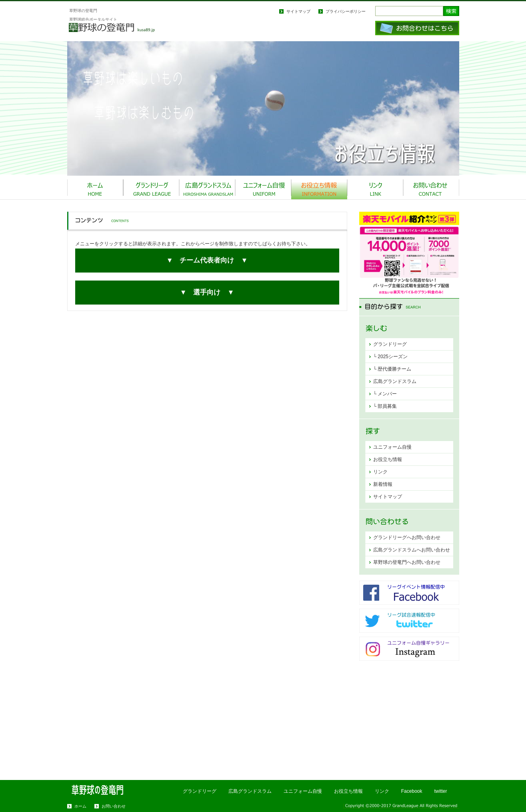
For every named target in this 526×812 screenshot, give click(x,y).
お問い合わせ (114, 806)
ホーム (80, 806)
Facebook (412, 791)
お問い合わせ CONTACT (431, 187)
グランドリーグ (390, 344)
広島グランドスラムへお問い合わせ (412, 550)
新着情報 (383, 484)
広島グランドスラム (395, 381)
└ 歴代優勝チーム (392, 369)
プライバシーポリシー (346, 11)
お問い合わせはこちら (417, 28)
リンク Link (375, 187)
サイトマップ (298, 11)
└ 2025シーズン (391, 357)
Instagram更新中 (409, 649)
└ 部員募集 (385, 406)
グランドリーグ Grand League (151, 187)
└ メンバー (385, 394)
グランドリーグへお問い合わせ (407, 537)
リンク (380, 472)
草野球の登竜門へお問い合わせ (407, 562)
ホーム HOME (95, 187)
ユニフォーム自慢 (263, 187)
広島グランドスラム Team (207, 187)
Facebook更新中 (409, 593)
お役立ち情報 (319, 187)
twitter (440, 791)
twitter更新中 (409, 621)
